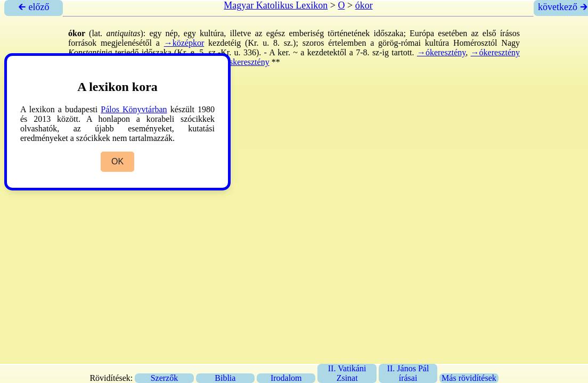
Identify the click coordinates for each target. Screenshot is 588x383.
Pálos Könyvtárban (134, 109)
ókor (364, 5)
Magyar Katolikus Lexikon (276, 5)
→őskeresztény (243, 62)
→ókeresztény (441, 52)
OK (117, 161)
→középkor (184, 43)
